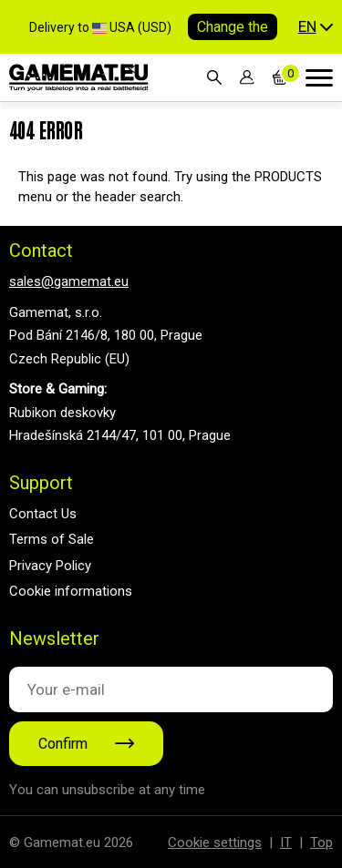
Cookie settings (215, 842)
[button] (316, 27)
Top (321, 842)
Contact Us (43, 514)
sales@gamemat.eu (69, 281)
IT (286, 842)
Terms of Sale (52, 539)
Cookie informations (71, 591)
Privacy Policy (50, 566)
